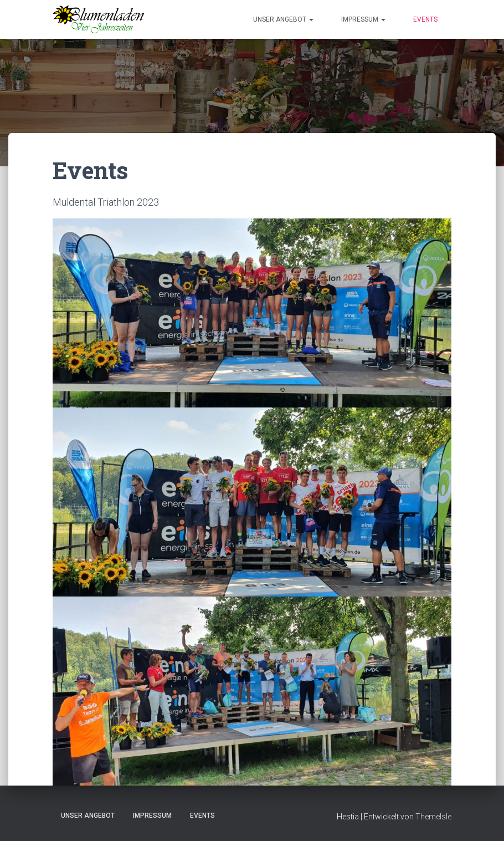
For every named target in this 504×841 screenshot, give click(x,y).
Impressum (363, 19)
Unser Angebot (283, 19)
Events (425, 19)
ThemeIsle (433, 817)
